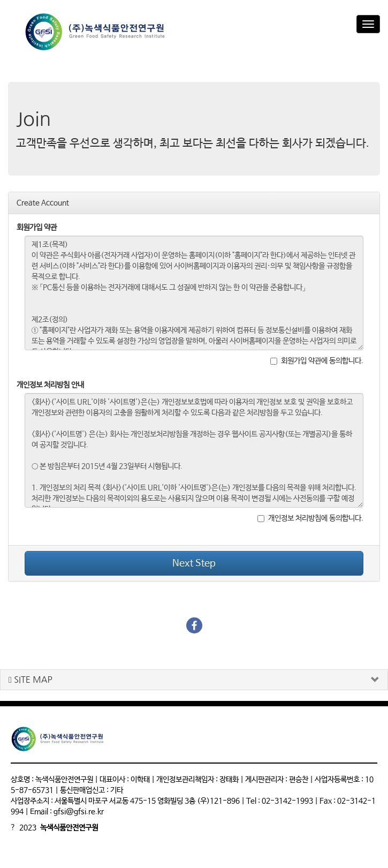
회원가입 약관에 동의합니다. (317, 361)
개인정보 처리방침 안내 (50, 385)
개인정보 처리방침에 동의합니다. (310, 518)
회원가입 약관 (37, 228)
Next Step (194, 563)
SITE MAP (31, 680)
